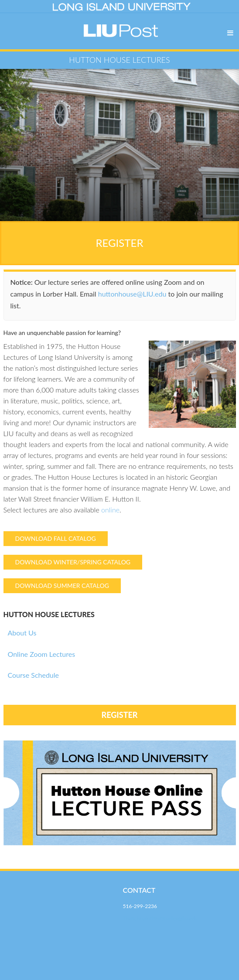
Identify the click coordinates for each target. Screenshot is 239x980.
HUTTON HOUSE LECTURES (49, 614)
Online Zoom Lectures (42, 654)
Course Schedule (34, 675)
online (110, 510)
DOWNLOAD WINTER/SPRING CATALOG (73, 562)
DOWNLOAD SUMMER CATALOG (62, 586)
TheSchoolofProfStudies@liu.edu (160, 918)
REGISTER (120, 243)
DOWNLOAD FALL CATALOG (56, 538)
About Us (22, 633)
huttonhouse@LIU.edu (132, 294)
